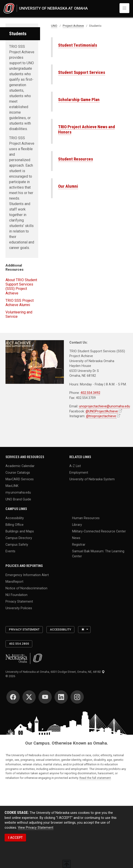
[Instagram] (77, 697)
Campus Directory (19, 538)
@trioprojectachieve (101, 416)
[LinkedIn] (61, 697)
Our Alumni (68, 186)
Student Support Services (82, 72)
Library (77, 524)
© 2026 (11, 676)
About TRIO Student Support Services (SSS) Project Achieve (21, 287)
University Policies (19, 608)
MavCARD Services (20, 479)
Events (10, 551)
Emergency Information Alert (27, 575)
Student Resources (76, 159)
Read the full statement (95, 778)
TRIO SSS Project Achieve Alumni (20, 303)
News (76, 538)
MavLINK (12, 486)
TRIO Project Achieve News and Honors (87, 129)
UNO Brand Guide (18, 499)
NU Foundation (16, 595)
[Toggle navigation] (124, 8)
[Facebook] (13, 697)
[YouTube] (45, 697)
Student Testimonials (78, 45)
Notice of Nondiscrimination (26, 588)
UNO (54, 26)
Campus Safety (17, 545)
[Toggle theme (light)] (84, 629)
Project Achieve (73, 26)
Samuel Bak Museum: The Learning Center (98, 554)
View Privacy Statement (36, 828)
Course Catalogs (18, 473)
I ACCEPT (15, 838)
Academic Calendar (20, 466)
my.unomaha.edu (18, 492)
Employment (79, 473)
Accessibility (15, 518)
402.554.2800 (19, 644)
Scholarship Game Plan (79, 100)
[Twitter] (29, 697)
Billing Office (15, 524)
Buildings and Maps (20, 531)
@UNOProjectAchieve (102, 411)
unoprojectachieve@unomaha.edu (104, 406)
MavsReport (14, 581)
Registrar (79, 545)
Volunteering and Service (19, 314)
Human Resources (86, 518)
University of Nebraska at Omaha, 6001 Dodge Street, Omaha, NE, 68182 (55, 672)
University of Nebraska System (92, 479)
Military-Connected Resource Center (99, 531)
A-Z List (75, 466)
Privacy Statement (19, 601)
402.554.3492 (90, 393)
